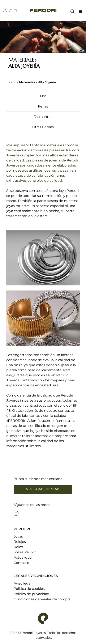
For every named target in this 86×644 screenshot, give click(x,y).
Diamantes (43, 117)
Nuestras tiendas (43, 489)
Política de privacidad (31, 594)
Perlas (43, 106)
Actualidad (23, 557)
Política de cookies (29, 589)
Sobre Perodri (25, 552)
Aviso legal (22, 583)
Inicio (12, 82)
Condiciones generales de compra (42, 599)
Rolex (18, 547)
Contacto (21, 563)
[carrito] (16, 11)
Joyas (18, 536)
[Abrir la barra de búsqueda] (71, 11)
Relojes (20, 542)
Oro (43, 96)
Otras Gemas (43, 127)
